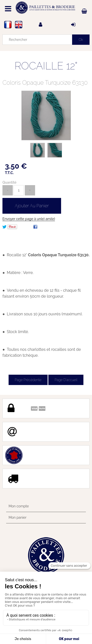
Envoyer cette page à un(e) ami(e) (29, 219)
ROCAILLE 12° (46, 66)
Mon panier (18, 517)
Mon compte (19, 506)
